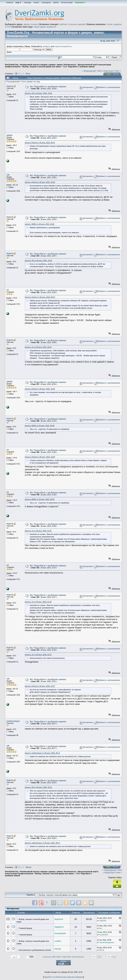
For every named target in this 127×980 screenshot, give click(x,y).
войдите (47, 46)
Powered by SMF (49, 957)
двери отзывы (31, 24)
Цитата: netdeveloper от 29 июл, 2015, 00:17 (42, 753)
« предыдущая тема (92, 71)
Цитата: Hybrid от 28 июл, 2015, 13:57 (40, 686)
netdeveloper (13, 721)
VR (8, 175)
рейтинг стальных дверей (73, 24)
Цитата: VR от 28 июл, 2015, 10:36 (38, 93)
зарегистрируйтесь (63, 46)
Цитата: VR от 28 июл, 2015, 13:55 (38, 261)
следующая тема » (112, 71)
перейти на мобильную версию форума (64, 977)
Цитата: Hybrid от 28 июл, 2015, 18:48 (40, 457)
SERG (10, 135)
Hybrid (10, 86)
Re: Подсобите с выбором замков (48, 87)
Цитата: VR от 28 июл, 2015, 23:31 (38, 787)
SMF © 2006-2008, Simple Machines (71, 957)
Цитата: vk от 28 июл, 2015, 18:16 (38, 347)
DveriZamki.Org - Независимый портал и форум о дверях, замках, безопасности (40, 65)
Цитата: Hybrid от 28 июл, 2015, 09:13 (40, 143)
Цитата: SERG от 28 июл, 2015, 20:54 (40, 426)
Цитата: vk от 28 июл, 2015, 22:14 (38, 655)
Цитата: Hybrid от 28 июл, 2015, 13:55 (40, 389)
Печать (116, 74)
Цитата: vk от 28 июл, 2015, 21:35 (38, 531)
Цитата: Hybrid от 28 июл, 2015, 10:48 (40, 182)
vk (8, 290)
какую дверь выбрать (44, 27)
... (22, 73)
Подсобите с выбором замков (81, 67)
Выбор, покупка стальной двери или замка (42, 67)
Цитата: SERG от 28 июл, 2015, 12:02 (40, 224)
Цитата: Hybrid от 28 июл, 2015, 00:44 (40, 297)
